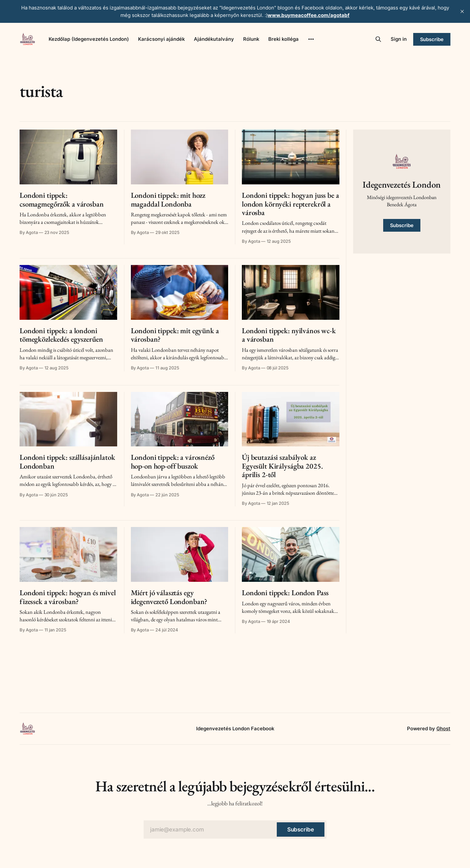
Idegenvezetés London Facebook (235, 728)
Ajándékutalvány (214, 39)
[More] (311, 39)
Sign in (399, 39)
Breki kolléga (283, 39)
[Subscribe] (301, 829)
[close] (462, 11)
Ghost (443, 728)
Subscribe (432, 39)
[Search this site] (378, 39)
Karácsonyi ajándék (161, 39)
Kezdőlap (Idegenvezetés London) (89, 39)
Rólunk (251, 39)
